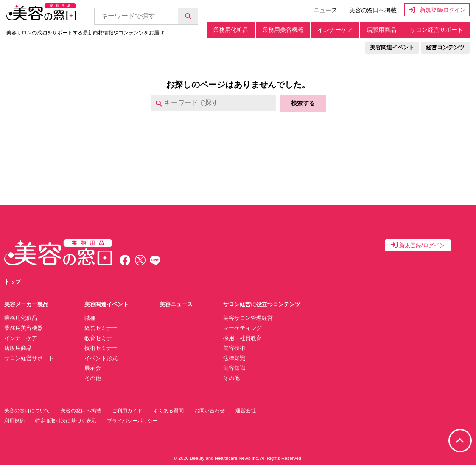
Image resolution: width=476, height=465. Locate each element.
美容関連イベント (392, 47)
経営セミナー (101, 328)
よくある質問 (168, 411)
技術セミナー (101, 348)
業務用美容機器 (283, 30)
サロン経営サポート (437, 30)
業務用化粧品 (231, 30)
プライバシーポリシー (132, 421)
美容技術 (234, 348)
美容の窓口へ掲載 (373, 10)
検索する (303, 103)
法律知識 (234, 358)
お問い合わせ (210, 411)
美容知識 (234, 368)
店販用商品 (381, 30)
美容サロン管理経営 (248, 318)
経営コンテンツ (445, 47)
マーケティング (242, 328)
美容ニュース (176, 304)
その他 (93, 378)
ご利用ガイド (127, 411)
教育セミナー (101, 338)
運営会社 (246, 411)
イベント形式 (101, 358)
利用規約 (14, 421)
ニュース (325, 10)
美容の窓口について (27, 411)
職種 (90, 318)
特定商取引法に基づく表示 (66, 421)
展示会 (93, 368)
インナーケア (335, 30)
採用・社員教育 (242, 338)
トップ (13, 282)
